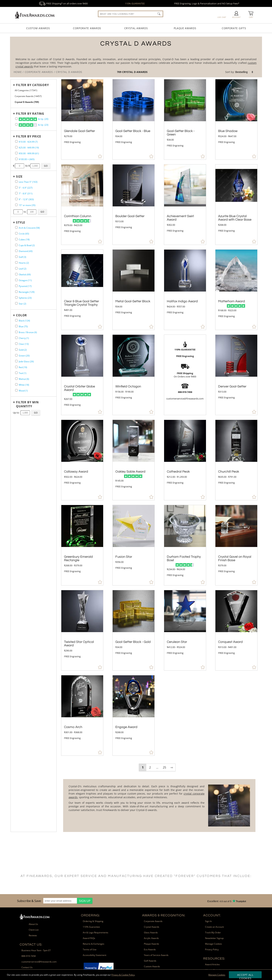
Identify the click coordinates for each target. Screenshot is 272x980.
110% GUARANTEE (135, 3)
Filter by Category (32, 85)
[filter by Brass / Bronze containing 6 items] (16, 332)
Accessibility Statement (95, 955)
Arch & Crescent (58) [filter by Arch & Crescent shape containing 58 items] (29, 228)
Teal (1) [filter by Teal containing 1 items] (23, 373)
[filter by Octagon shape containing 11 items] (16, 280)
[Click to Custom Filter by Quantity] (36, 413)
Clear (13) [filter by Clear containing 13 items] (24, 344)
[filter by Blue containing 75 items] (16, 326)
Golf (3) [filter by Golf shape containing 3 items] (22, 257)
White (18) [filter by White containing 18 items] (24, 385)
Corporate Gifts (234, 28)
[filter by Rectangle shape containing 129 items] (16, 292)
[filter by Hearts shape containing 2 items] (16, 262)
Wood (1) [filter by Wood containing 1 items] (23, 391)
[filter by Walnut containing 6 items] (16, 379)
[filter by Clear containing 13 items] (16, 344)
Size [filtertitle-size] (19, 176)
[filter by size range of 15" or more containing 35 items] (16, 205)
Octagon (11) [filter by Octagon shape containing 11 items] (25, 280)
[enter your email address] (60, 901)
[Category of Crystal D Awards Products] (136, 57)
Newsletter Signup (214, 938)
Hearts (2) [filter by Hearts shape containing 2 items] (24, 263)
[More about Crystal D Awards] (159, 806)
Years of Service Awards (156, 955)
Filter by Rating (30, 114)
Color (21, 315)
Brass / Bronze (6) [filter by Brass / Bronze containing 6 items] (28, 332)
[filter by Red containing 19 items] (16, 367)
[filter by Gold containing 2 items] (16, 349)
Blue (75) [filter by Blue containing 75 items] (23, 326)
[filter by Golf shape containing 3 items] (16, 257)
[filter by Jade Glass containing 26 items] (16, 361)
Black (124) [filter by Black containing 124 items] (24, 321)
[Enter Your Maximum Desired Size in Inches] (32, 212)
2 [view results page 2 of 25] (150, 767)
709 (120, 72)
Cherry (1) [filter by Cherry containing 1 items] (24, 338)
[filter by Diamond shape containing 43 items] (16, 251)
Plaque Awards (185, 28)
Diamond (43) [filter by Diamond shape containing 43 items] (26, 251)
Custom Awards (38, 28)
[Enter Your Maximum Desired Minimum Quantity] (25, 413)
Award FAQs (89, 938)
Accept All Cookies (245, 976)
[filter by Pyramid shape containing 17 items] (16, 286)
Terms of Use (90, 949)
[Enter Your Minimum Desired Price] (20, 166)
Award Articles (212, 964)
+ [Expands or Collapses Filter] (14, 85)
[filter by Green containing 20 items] (16, 355)
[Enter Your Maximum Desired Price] (35, 166)
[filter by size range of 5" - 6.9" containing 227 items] (16, 187)
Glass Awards (151, 933)
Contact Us (27, 967)
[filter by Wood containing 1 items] (16, 390)
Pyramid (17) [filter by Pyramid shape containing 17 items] (25, 286)
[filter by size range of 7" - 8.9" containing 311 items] (16, 193)
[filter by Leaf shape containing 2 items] (16, 268)
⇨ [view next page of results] (172, 767)
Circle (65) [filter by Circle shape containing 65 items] (24, 234)
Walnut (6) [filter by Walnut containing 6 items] (24, 379)
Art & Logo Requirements (96, 933)
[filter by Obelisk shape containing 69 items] (16, 274)
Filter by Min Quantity (27, 404)
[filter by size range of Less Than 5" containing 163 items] (16, 182)
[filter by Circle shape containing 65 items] (16, 233)
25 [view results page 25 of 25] (164, 767)
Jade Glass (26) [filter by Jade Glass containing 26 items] (26, 361)
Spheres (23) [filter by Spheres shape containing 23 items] (25, 298)
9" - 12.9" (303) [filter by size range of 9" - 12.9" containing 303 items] (26, 199)
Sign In (208, 921)
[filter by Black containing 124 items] (16, 320)
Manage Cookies (217, 975)
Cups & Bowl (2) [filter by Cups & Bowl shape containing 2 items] (27, 245)
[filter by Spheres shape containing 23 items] (16, 297)
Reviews (33, 935)
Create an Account (214, 927)
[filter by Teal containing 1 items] (16, 373)
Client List (34, 930)
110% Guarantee (91, 927)
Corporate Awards (87, 28)
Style (21, 222)
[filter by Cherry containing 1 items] (16, 338)
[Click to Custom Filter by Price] (46, 166)
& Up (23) (34, 125)
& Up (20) (34, 119)
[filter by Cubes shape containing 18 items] (16, 239)
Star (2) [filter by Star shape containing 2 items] (22, 304)
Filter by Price (29, 136)
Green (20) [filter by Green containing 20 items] (24, 356)
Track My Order (213, 933)
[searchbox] (131, 14)
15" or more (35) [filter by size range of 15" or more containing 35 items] (27, 205)
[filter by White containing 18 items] (16, 384)
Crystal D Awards (135, 72)
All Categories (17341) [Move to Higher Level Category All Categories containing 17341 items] (26, 90)
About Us (33, 924)
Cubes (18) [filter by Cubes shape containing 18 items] (24, 239)
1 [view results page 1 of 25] (143, 767)
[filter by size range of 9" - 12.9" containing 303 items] (16, 199)
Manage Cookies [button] (214, 944)
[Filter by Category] (32, 85)
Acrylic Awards (151, 938)
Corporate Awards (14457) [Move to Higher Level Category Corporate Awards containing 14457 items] (28, 96)
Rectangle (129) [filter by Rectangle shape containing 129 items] (27, 292)
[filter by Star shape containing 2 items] (16, 303)
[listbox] (244, 72)
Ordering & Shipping (93, 921)
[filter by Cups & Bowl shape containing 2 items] (16, 245)
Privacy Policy (212, 949)
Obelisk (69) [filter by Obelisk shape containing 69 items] (25, 274)
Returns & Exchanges (94, 944)
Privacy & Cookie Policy (123, 975)
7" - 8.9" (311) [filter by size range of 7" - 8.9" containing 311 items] (26, 194)
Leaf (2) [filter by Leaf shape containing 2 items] (23, 269)
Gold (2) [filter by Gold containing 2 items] (23, 350)
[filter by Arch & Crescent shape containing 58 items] (16, 227)
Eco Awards (150, 949)
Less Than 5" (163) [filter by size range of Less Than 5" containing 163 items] (28, 182)
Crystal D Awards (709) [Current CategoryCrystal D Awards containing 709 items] (27, 102)
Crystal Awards (136, 28)
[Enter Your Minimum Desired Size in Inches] (18, 212)
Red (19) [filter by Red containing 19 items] (23, 367)
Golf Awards (150, 961)
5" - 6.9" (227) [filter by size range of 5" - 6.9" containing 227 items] (26, 188)
